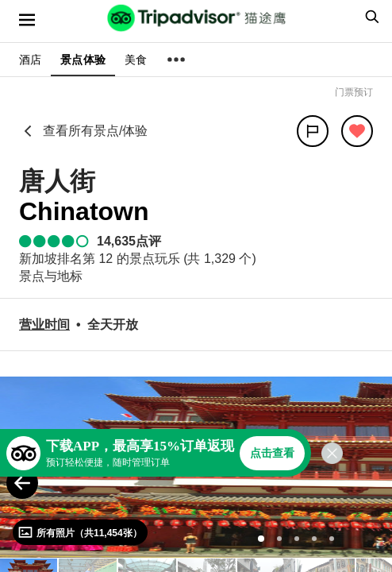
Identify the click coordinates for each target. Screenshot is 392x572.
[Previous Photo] (22, 483)
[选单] (27, 20)
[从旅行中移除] (357, 131)
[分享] (313, 131)
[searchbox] (370, 17)
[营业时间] (44, 325)
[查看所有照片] (80, 532)
